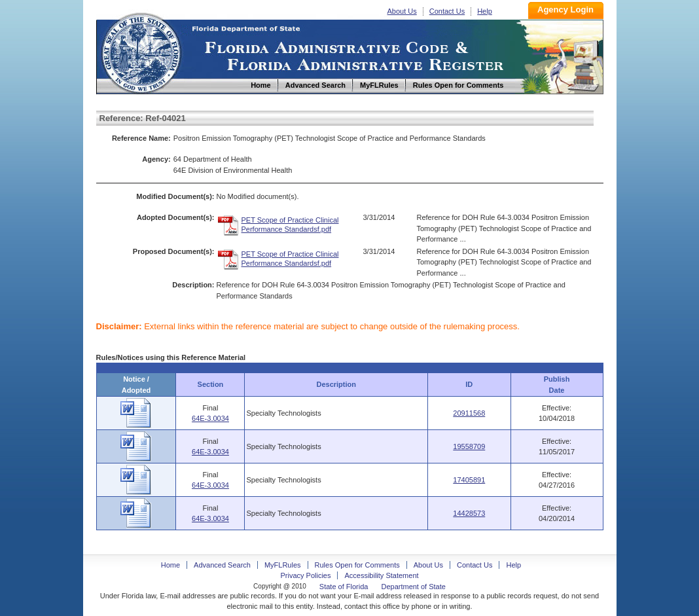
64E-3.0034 (210, 418)
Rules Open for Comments (357, 565)
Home (141, 51)
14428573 (469, 513)
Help (485, 11)
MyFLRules (283, 565)
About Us (402, 11)
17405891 (469, 480)
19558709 (469, 446)
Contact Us (447, 11)
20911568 (469, 413)
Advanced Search (222, 565)
